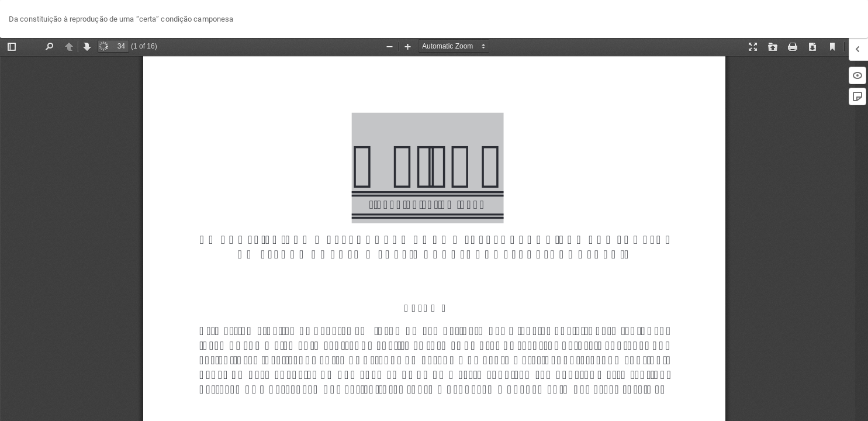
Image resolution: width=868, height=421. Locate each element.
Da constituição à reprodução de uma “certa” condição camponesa (121, 19)
